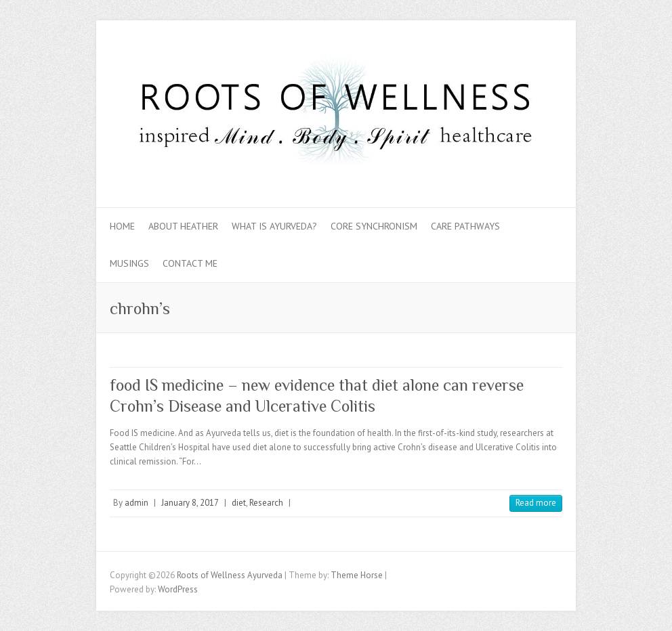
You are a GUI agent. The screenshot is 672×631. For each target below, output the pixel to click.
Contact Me (190, 263)
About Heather (183, 226)
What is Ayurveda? (274, 226)
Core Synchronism (374, 226)
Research (266, 503)
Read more (536, 503)
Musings (129, 263)
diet (239, 503)
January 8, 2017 (190, 503)
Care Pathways (465, 226)
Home (122, 226)
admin (136, 503)
